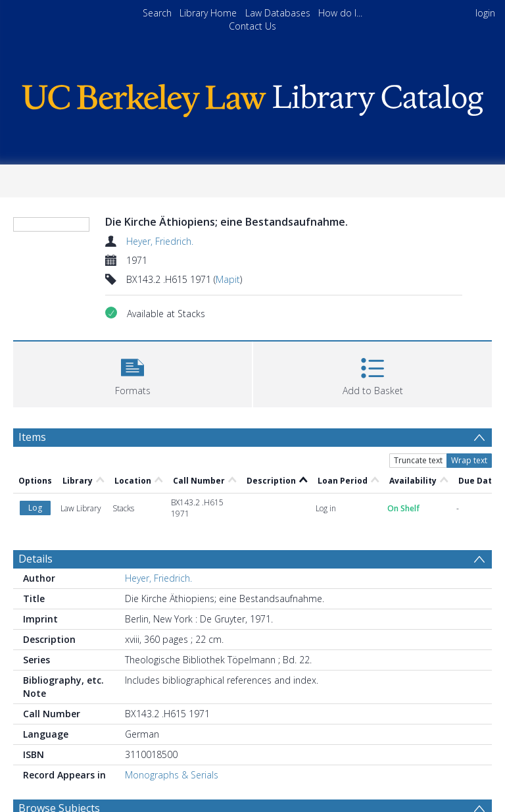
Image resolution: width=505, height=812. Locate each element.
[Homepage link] (252, 97)
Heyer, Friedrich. (160, 241)
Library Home (208, 13)
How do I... (340, 13)
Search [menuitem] (157, 13)
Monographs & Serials (172, 775)
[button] (132, 373)
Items (32, 437)
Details (36, 559)
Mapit (228, 279)
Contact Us (252, 26)
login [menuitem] (485, 13)
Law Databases (278, 13)
